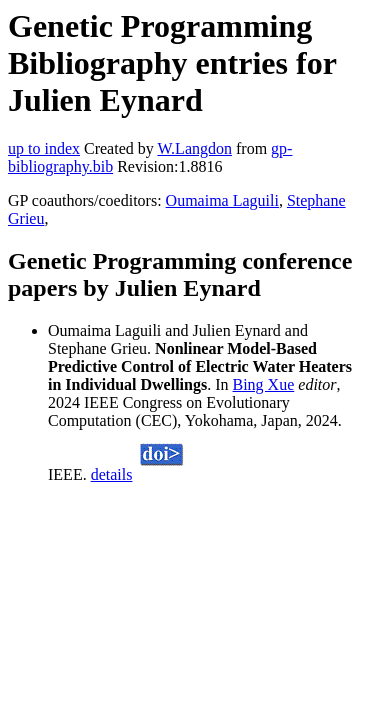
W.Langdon (194, 148)
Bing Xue (264, 384)
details (112, 474)
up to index (44, 148)
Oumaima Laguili (222, 200)
